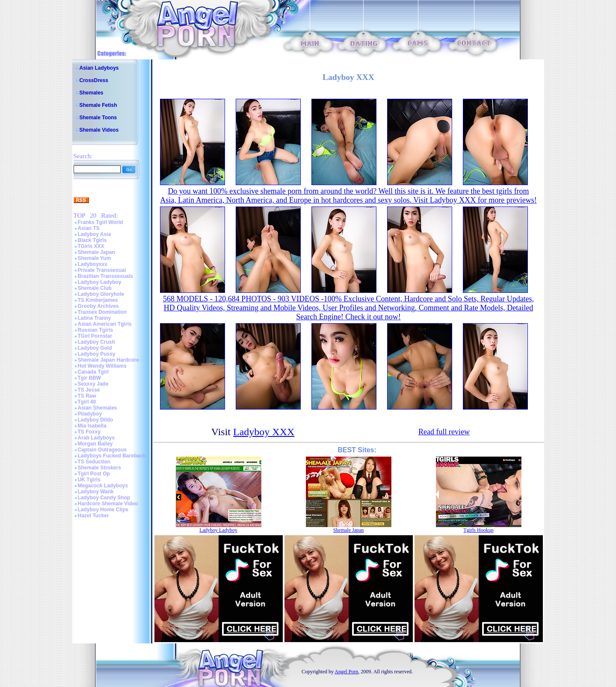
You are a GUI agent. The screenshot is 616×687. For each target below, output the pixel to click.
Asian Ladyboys (99, 68)
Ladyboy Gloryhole (101, 294)
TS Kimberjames (98, 300)
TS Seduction (94, 462)
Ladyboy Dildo (96, 420)
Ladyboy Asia (95, 234)
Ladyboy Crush (96, 342)
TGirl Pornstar (95, 336)
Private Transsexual (102, 270)
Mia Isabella (92, 426)
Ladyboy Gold (95, 348)
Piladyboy (90, 414)
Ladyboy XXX (264, 432)
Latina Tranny (95, 318)
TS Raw (87, 396)
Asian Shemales (98, 408)
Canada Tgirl (93, 372)
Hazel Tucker (93, 516)
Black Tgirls (92, 240)
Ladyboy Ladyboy (100, 282)
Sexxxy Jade (93, 384)
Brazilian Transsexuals (105, 276)
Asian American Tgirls (105, 324)
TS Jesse (89, 390)
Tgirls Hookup (478, 530)
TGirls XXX (91, 246)
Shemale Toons (98, 118)
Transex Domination (102, 312)
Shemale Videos (99, 130)
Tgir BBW (90, 378)
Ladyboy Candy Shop (104, 498)
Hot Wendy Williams (102, 366)
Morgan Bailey (95, 444)
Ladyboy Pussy (97, 354)
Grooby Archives (98, 306)
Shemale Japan (96, 252)
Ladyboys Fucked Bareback (112, 456)
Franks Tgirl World (101, 222)
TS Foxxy (89, 432)
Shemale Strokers (99, 468)
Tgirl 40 (87, 402)
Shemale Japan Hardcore (108, 360)
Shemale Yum (95, 258)
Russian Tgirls (96, 330)
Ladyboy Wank (96, 492)
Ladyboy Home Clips (103, 510)
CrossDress (94, 80)
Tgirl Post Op (94, 474)
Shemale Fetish (98, 105)
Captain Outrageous (102, 450)
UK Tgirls (89, 480)
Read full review (444, 432)
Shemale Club (95, 288)
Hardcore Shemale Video (108, 504)
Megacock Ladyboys (103, 486)
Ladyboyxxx (93, 264)
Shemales (92, 93)
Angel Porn (346, 672)
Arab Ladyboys (96, 438)
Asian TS (89, 228)
